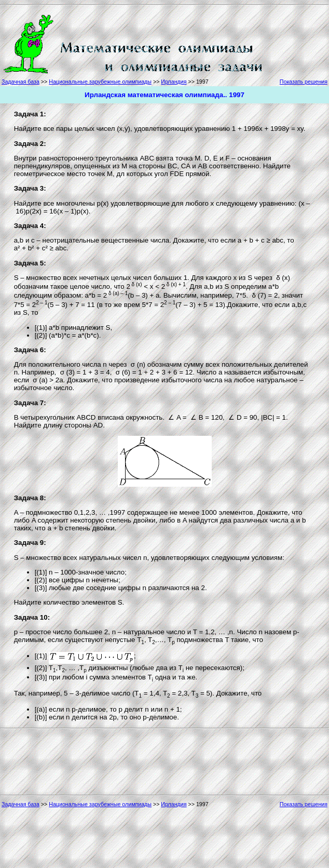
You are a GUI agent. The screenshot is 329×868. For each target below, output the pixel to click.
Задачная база (20, 82)
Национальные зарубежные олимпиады (100, 82)
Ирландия (174, 82)
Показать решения (304, 82)
